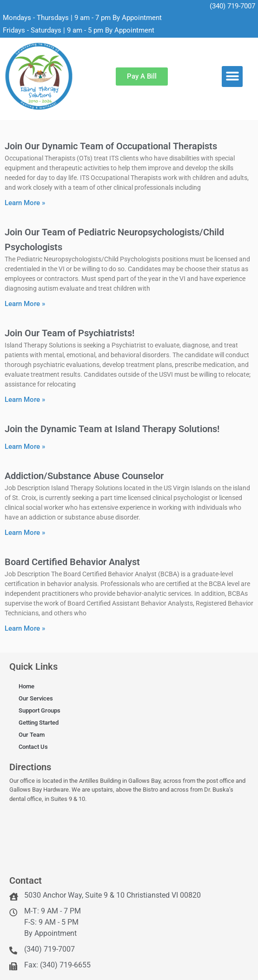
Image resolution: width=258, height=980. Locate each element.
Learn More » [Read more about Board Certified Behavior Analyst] (25, 628)
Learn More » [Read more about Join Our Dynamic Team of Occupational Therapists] (25, 203)
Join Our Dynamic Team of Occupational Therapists (111, 146)
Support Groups (40, 710)
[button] (232, 77)
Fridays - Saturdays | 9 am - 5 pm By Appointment (79, 30)
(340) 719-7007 (232, 6)
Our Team (32, 735)
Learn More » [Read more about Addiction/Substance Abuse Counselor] (25, 533)
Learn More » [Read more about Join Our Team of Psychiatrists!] (25, 400)
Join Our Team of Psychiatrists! (69, 333)
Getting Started (39, 723)
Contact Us (33, 747)
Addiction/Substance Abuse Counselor (84, 476)
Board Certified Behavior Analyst (72, 562)
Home (26, 686)
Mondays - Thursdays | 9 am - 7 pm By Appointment (82, 18)
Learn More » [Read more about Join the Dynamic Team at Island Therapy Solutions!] (25, 447)
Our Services (36, 698)
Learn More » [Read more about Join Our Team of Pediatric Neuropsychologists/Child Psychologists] (25, 304)
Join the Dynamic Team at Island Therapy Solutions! (112, 429)
